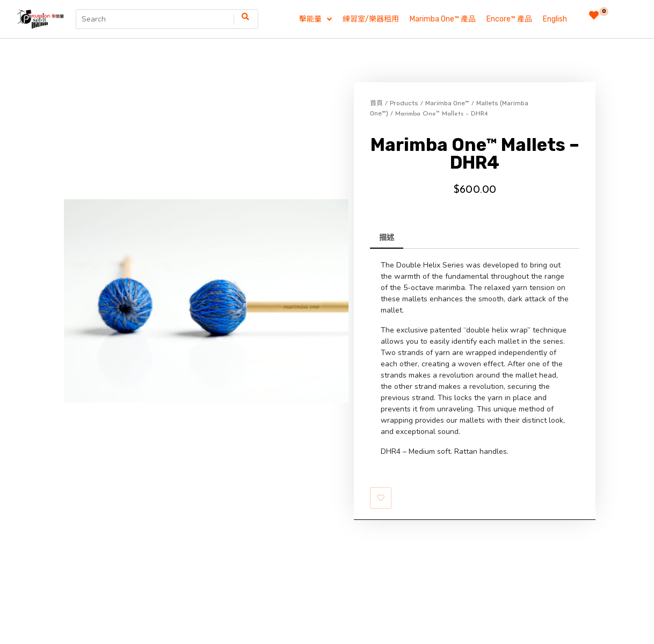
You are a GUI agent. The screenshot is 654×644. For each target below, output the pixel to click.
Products (404, 103)
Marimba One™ (447, 103)
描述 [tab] (387, 238)
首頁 (376, 103)
